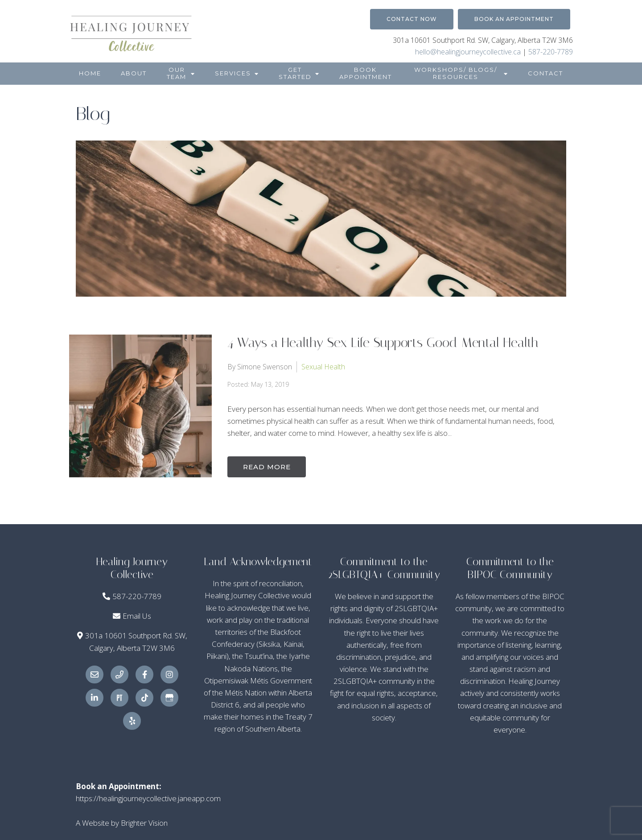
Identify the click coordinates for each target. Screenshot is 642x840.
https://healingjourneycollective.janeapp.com (148, 798)
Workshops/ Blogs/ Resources (456, 73)
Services (233, 73)
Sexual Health (323, 366)
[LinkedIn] (95, 698)
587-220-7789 (551, 52)
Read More (268, 466)
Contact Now (412, 19)
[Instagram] (169, 674)
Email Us (137, 616)
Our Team (177, 73)
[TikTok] (144, 698)
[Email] (95, 674)
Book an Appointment (514, 19)
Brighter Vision (144, 823)
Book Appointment (366, 73)
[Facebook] (144, 674)
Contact (545, 73)
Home (90, 73)
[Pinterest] (119, 698)
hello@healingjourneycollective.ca (468, 52)
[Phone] (119, 674)
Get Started (295, 73)
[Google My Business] (169, 698)
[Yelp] (132, 721)
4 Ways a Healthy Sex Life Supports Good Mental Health (383, 343)
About (134, 73)
